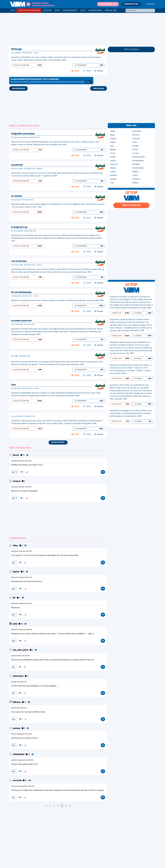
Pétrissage (16, 49)
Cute (13, 385)
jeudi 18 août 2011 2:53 (19, 708)
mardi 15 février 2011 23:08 (20, 656)
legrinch (16, 572)
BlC (14, 598)
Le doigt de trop (19, 227)
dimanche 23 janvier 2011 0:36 (21, 577)
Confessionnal (95, 11)
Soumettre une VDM (108, 4)
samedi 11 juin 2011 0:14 (19, 682)
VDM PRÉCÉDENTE (18, 89)
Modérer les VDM (131, 4)
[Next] (46, 806)
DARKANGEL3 (19, 755)
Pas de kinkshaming (21, 292)
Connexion (150, 4)
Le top (83, 11)
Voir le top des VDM (131, 205)
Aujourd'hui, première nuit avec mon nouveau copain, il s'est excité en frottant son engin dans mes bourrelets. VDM (57, 301)
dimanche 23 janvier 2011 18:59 (22, 630)
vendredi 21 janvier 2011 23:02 (21, 461)
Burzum (16, 455)
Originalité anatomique (23, 134)
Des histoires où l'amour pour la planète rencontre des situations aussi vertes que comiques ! (51, 81)
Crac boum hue (19, 261)
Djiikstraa (17, 702)
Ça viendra (17, 196)
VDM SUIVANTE (99, 89)
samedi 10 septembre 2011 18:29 (22, 760)
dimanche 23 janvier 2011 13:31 (21, 604)
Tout (13, 11)
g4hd (15, 624)
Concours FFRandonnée (29, 11)
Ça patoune (17, 165)
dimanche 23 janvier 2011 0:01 (21, 551)
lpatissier (17, 728)
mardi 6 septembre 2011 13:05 (21, 734)
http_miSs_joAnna (21, 650)
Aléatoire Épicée (70, 11)
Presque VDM (111, 11)
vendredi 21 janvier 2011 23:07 (21, 487)
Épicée (57, 11)
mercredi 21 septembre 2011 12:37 (23, 786)
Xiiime (16, 546)
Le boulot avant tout (21, 321)
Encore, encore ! (58, 442)
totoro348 (17, 781)
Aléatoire (47, 11)
